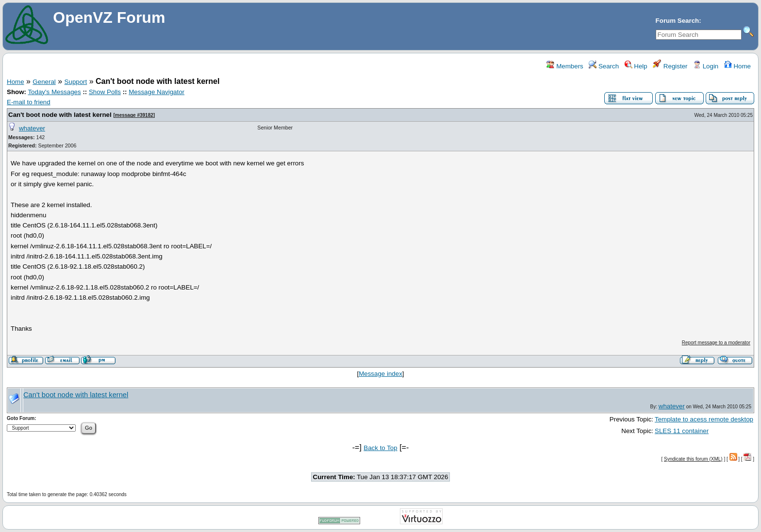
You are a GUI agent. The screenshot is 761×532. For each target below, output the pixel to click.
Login (706, 66)
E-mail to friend (29, 102)
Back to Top (380, 448)
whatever (32, 128)
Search (604, 66)
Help (636, 66)
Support (76, 82)
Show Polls (105, 92)
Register (670, 66)
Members (565, 66)
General (44, 82)
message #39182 (134, 115)
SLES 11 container (682, 431)
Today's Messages (54, 92)
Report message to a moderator (716, 343)
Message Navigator (157, 92)
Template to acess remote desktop (704, 419)
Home (737, 66)
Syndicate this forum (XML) (693, 459)
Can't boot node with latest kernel (60, 115)
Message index (380, 374)
